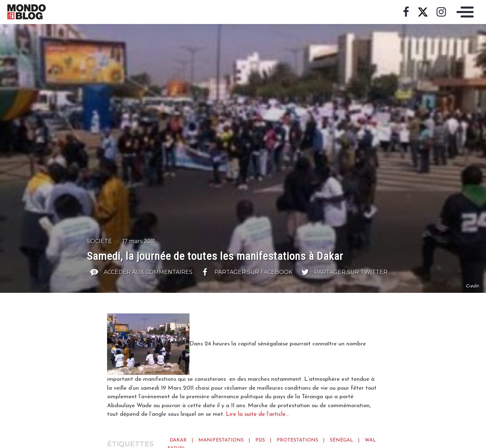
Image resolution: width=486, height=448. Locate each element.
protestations (297, 440)
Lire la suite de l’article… (257, 414)
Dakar (178, 440)
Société (99, 241)
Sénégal (342, 440)
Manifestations (221, 440)
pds (260, 440)
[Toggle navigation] (463, 12)
